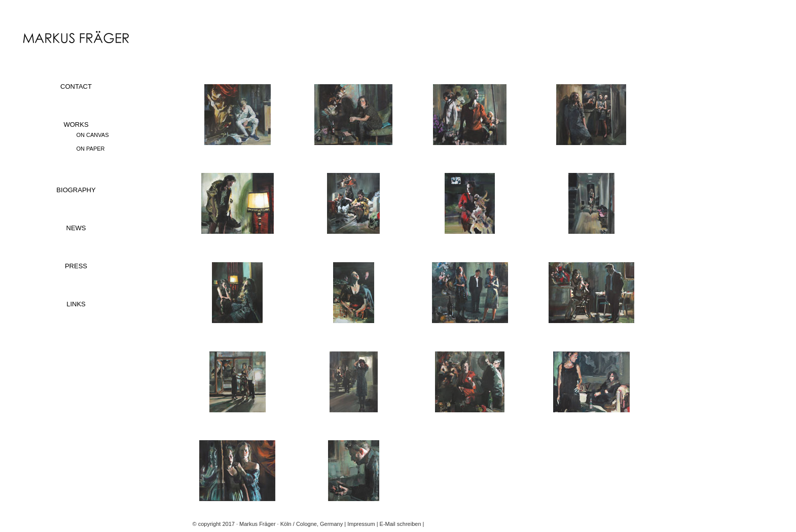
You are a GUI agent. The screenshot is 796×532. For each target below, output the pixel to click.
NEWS (76, 228)
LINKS (76, 304)
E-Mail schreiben (401, 524)
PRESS (76, 266)
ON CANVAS (93, 135)
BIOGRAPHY (76, 190)
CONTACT (76, 86)
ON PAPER (91, 149)
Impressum (361, 524)
